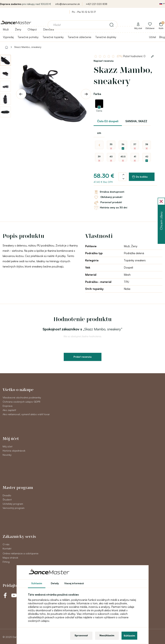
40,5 (123, 157)
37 (135, 144)
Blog (162, 37)
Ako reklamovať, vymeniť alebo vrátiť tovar (26, 414)
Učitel (153, 37)
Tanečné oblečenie (79, 37)
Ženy (18, 29)
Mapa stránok (10, 558)
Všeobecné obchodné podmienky (22, 397)
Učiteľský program (13, 504)
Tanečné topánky (53, 37)
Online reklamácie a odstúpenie (21, 553)
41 (135, 157)
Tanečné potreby (28, 37)
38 (147, 144)
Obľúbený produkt (108, 197)
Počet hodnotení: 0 (131, 56)
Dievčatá (49, 29)
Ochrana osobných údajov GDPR (21, 402)
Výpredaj (8, 37)
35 (111, 144)
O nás (6, 544)
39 (99, 157)
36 (123, 144)
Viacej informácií (74, 583)
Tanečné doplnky (106, 37)
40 (111, 157)
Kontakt (7, 548)
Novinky (7, 455)
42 (147, 157)
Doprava (8, 406)
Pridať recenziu (83, 357)
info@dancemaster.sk (68, 4)
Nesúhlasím (107, 635)
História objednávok (14, 451)
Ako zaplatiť (9, 410)
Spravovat (81, 635)
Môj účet (8, 446)
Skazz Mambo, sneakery (28, 47)
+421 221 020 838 (96, 4)
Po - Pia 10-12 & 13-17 (84, 12)
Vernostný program (14, 508)
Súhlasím (129, 636)
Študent (7, 500)
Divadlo (7, 495)
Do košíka (140, 177)
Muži (6, 29)
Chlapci (32, 29)
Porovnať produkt (108, 203)
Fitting (6, 562)
